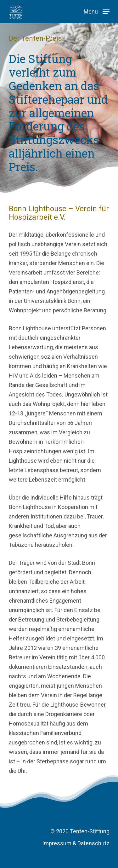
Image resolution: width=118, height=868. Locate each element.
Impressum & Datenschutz (76, 843)
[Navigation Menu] (97, 11)
